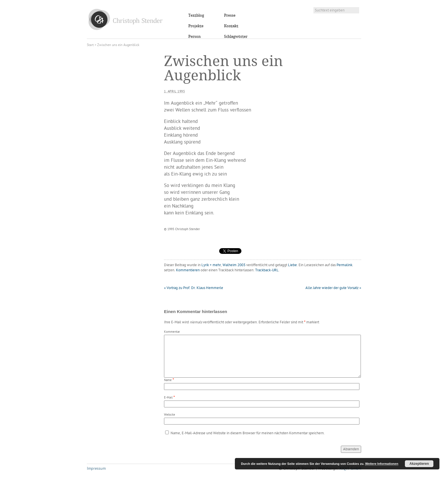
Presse (230, 15)
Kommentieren (188, 270)
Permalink (344, 265)
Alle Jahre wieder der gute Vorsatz (333, 288)
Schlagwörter (236, 37)
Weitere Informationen (382, 464)
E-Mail (168, 398)
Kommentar (172, 332)
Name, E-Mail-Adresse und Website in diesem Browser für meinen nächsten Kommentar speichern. (248, 433)
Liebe (292, 265)
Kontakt (231, 26)
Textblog (196, 15)
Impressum (96, 469)
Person (194, 37)
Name (168, 380)
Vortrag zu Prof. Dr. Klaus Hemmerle (194, 288)
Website (170, 415)
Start (90, 45)
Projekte (196, 26)
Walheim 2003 (234, 265)
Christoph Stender (126, 19)
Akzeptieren (419, 464)
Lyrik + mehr (211, 265)
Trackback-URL (267, 270)
